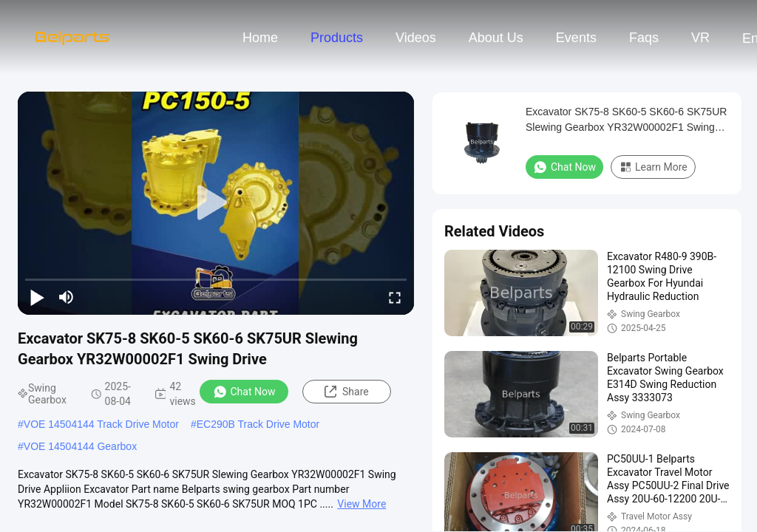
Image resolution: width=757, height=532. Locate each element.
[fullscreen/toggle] (395, 297)
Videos (416, 38)
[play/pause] (37, 297)
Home (260, 38)
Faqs (644, 38)
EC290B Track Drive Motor (258, 424)
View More (361, 504)
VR (700, 38)
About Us (496, 38)
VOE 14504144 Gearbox (80, 446)
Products (337, 38)
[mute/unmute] (67, 297)
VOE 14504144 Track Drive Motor (101, 424)
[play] (216, 203)
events (576, 38)
